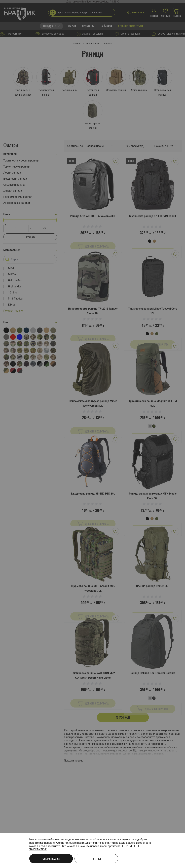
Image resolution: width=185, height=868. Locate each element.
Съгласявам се (51, 859)
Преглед (96, 859)
